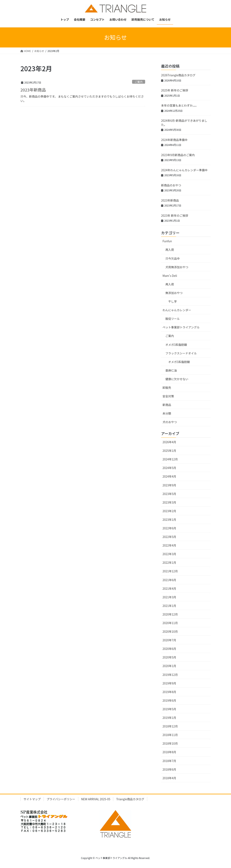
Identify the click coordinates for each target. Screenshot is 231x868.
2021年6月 (169, 580)
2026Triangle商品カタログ (178, 75)
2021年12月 (170, 571)
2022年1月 (169, 563)
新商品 (167, 405)
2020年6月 (169, 649)
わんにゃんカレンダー (177, 310)
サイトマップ (32, 799)
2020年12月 (170, 614)
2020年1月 (169, 666)
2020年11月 (170, 623)
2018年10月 (170, 743)
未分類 (167, 413)
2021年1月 (169, 606)
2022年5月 (169, 537)
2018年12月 (170, 726)
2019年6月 (169, 700)
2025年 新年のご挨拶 (175, 90)
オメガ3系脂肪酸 (176, 345)
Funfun (167, 241)
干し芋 (173, 301)
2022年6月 (169, 528)
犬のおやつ (170, 422)
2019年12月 (170, 675)
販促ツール (173, 319)
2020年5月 (169, 657)
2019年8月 (169, 692)
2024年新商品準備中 (174, 140)
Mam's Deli (170, 276)
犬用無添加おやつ (177, 267)
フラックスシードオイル (181, 353)
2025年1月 (169, 451)
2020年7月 (169, 640)
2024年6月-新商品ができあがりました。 (184, 123)
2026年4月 (169, 442)
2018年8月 (169, 752)
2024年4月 (169, 476)
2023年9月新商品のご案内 (178, 155)
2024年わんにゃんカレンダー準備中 (184, 170)
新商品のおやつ (171, 185)
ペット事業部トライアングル (181, 327)
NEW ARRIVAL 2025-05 (96, 799)
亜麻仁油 (171, 370)
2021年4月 (169, 588)
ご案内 (139, 82)
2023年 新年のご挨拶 (175, 215)
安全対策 (168, 396)
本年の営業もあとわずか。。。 (180, 105)
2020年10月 (170, 631)
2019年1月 (169, 718)
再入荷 (170, 250)
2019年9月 (169, 683)
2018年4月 (169, 778)
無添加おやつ (174, 293)
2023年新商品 (33, 90)
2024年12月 (170, 459)
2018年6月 (169, 769)
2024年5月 (169, 468)
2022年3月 (169, 554)
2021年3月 (169, 597)
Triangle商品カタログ (130, 799)
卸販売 (167, 388)
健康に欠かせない (177, 379)
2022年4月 (169, 545)
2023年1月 (169, 520)
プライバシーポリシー (61, 799)
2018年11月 (170, 735)
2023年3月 (169, 502)
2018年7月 (169, 761)
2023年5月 (169, 494)
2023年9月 (169, 485)
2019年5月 (169, 709)
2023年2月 (169, 511)
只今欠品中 (173, 258)
